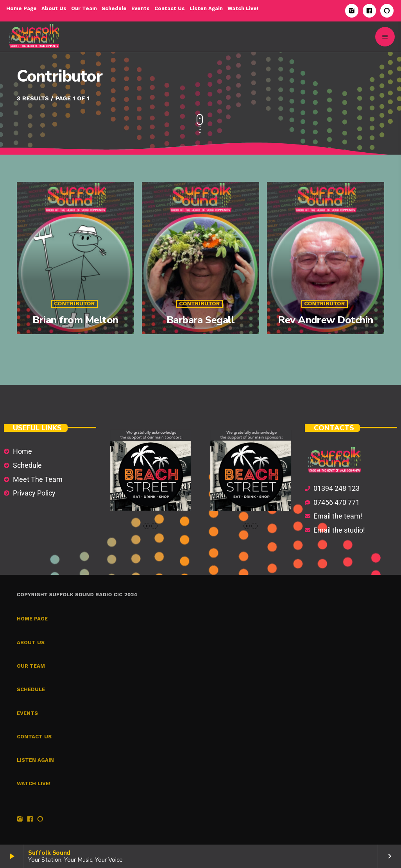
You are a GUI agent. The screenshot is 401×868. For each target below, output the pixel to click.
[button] (147, 526)
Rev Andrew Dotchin (326, 320)
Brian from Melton (75, 320)
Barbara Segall (201, 320)
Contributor (74, 304)
